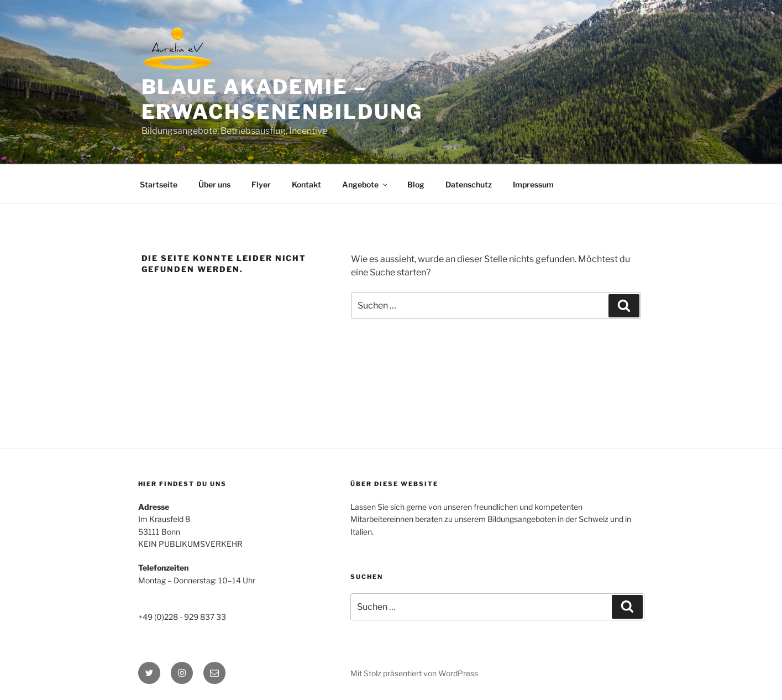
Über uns (214, 184)
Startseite (159, 184)
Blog (416, 184)
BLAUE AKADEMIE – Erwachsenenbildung (282, 99)
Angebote (366, 184)
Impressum (533, 184)
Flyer (261, 184)
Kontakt (306, 184)
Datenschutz (469, 184)
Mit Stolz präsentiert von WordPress (414, 673)
